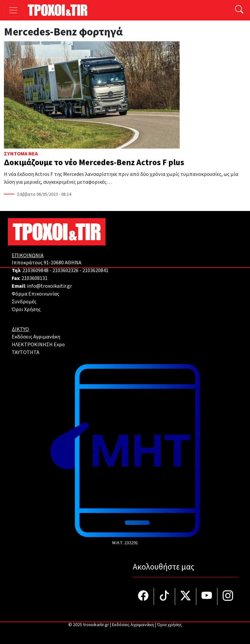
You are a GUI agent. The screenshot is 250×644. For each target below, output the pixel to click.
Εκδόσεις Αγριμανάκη (36, 337)
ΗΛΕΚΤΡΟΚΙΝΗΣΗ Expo (38, 345)
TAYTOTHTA (26, 352)
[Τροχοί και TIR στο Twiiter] (186, 596)
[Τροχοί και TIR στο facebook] (143, 596)
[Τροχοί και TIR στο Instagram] (228, 596)
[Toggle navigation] (13, 10)
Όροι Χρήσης (26, 309)
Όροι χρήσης (169, 625)
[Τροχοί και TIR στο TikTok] (165, 596)
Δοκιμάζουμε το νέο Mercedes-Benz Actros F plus (94, 163)
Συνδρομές (24, 302)
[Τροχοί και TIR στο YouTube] (207, 596)
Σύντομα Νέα (21, 154)
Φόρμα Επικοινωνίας (35, 294)
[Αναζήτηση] (239, 10)
